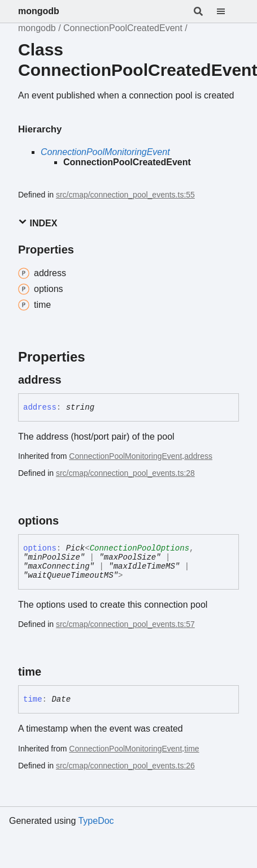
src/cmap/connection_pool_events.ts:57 (125, 624)
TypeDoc (96, 821)
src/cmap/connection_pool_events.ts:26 (125, 766)
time (191, 749)
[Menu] (228, 11)
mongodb (39, 11)
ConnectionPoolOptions (140, 548)
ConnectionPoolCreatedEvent (123, 28)
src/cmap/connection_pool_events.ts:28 (125, 473)
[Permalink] (72, 380)
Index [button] (38, 223)
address (198, 456)
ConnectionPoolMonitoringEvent (105, 152)
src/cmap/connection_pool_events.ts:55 (125, 195)
